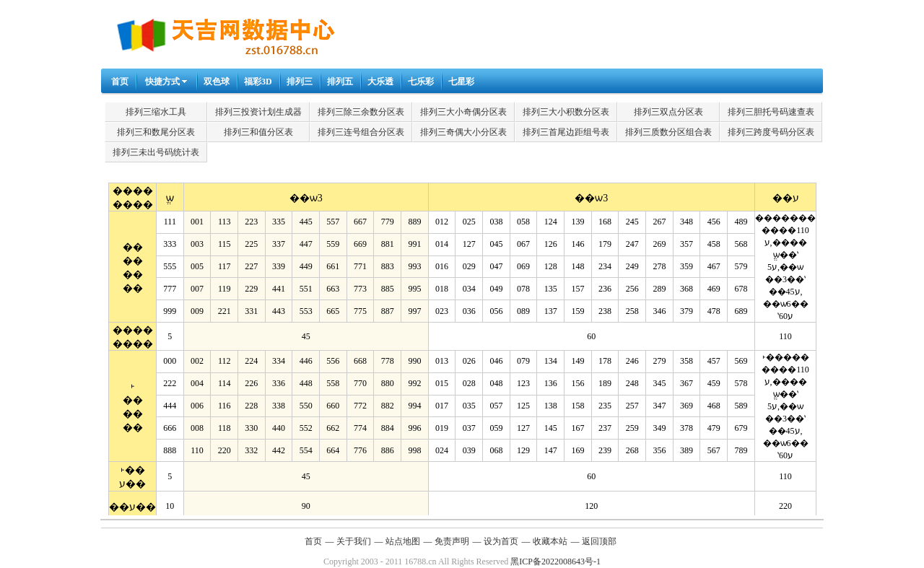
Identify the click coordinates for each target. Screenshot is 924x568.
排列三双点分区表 (668, 112)
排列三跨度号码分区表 (771, 132)
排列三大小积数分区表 (566, 112)
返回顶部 (599, 541)
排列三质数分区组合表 (668, 132)
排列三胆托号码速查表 (771, 112)
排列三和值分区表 (258, 132)
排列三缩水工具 (156, 112)
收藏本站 (550, 541)
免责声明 (452, 541)
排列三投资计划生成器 (258, 112)
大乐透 (380, 82)
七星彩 (461, 82)
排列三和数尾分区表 (156, 132)
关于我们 (354, 541)
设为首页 (501, 541)
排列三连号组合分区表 (361, 132)
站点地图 (403, 541)
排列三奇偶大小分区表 (463, 132)
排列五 (340, 82)
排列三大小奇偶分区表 (463, 112)
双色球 (217, 82)
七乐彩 (421, 82)
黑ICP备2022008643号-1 (555, 562)
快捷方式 (162, 82)
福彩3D (258, 82)
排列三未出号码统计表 (156, 152)
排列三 (300, 82)
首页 (120, 82)
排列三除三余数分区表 (361, 112)
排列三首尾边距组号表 (566, 132)
